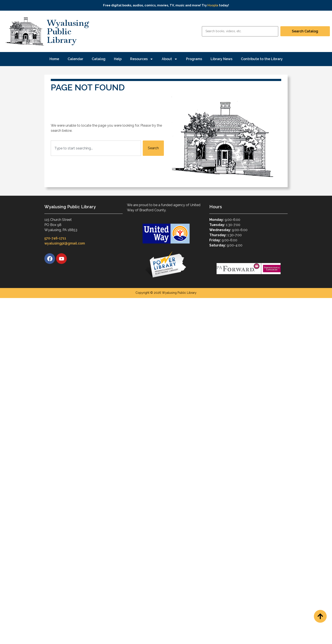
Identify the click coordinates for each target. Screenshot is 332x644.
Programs (194, 59)
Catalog (99, 59)
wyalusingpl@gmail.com (65, 243)
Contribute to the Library (262, 59)
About (170, 59)
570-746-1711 (55, 238)
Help (118, 59)
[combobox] (96, 148)
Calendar (75, 59)
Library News (221, 59)
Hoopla (213, 5)
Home (54, 59)
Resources (142, 59)
